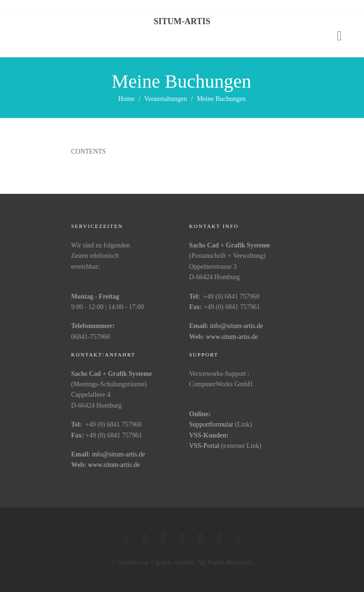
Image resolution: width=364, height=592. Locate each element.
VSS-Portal (204, 446)
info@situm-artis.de (237, 326)
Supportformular (211, 424)
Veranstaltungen (165, 99)
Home (127, 99)
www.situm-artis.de (232, 337)
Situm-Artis (182, 21)
